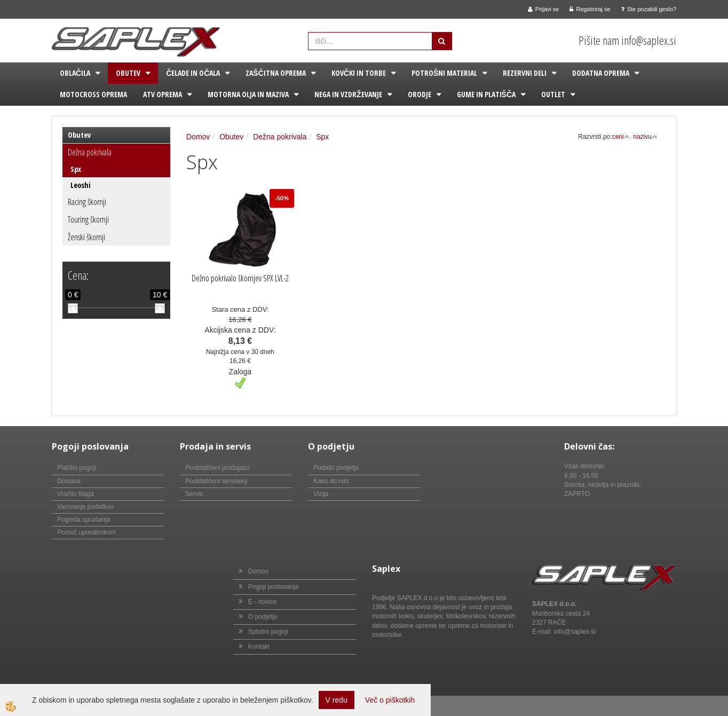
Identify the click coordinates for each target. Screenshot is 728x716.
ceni (621, 137)
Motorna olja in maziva (248, 94)
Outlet (553, 94)
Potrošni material (444, 73)
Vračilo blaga (76, 494)
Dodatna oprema (601, 73)
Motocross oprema (93, 94)
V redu (337, 700)
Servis (194, 494)
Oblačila (75, 73)
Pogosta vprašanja (84, 520)
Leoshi (81, 185)
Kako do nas (331, 481)
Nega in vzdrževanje (348, 94)
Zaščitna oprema (275, 73)
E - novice (262, 602)
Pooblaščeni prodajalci (217, 468)
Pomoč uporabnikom (86, 532)
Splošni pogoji (268, 632)
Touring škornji (88, 219)
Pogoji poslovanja (273, 587)
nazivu (645, 137)
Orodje (420, 94)
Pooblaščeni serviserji (216, 481)
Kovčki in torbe (359, 73)
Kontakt (259, 647)
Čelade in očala (193, 73)
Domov (198, 137)
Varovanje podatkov (85, 507)
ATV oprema (163, 94)
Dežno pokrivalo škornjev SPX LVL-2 (240, 278)
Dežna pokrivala (90, 152)
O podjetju (263, 617)
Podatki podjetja (336, 468)
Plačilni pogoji (77, 468)
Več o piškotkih (390, 700)
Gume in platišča (486, 94)
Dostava (69, 481)
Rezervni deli (525, 73)
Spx (76, 169)
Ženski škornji (86, 237)
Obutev (128, 73)
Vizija (321, 494)
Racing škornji (87, 202)
